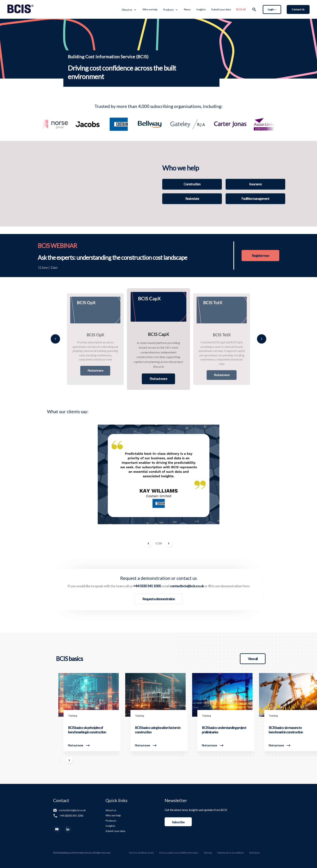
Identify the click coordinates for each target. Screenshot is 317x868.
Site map (208, 853)
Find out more (95, 371)
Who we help (150, 9)
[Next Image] (169, 543)
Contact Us (298, 9)
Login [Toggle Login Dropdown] (272, 9)
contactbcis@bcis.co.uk (187, 586)
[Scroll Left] (59, 760)
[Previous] (55, 339)
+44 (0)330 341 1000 (71, 816)
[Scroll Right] (69, 760)
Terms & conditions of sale (141, 853)
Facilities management (255, 199)
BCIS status (255, 853)
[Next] (262, 339)
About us (127, 10)
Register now (259, 256)
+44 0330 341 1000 (147, 586)
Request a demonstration (159, 599)
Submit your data (221, 9)
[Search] (254, 9)
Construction (192, 184)
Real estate (192, 199)
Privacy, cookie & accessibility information (179, 853)
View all (253, 659)
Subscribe (178, 822)
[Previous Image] (148, 543)
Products (168, 10)
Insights (201, 9)
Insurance (255, 184)
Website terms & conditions (231, 853)
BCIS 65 (241, 9)
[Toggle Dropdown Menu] (135, 9)
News (187, 9)
